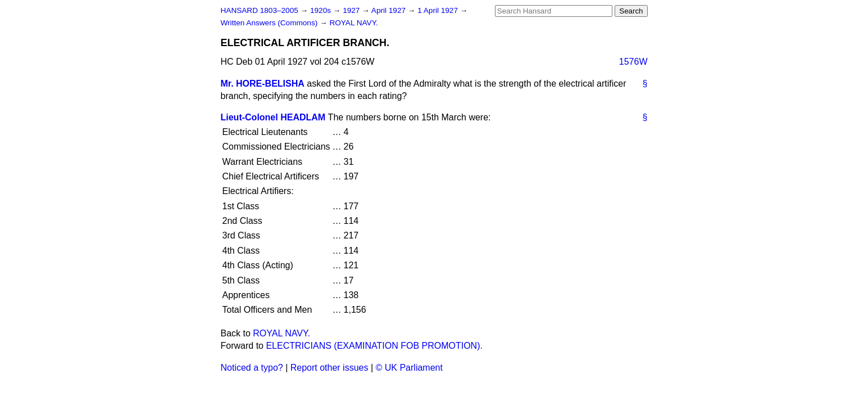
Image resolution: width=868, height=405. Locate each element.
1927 (352, 10)
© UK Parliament (409, 368)
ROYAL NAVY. (353, 23)
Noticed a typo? (252, 368)
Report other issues (330, 368)
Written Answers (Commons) (271, 23)
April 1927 (390, 10)
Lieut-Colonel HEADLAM (273, 117)
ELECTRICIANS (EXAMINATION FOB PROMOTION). (374, 346)
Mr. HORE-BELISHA (263, 84)
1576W (633, 62)
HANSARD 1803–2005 (260, 10)
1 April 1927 (439, 10)
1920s (322, 10)
